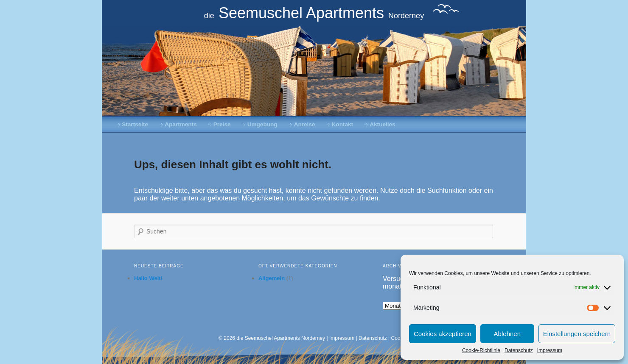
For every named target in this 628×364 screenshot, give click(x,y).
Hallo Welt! (148, 278)
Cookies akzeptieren (443, 334)
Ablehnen (507, 334)
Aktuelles (382, 124)
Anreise (305, 124)
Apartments (181, 124)
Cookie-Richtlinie (481, 350)
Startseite (135, 124)
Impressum (550, 350)
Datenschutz (519, 350)
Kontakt (343, 124)
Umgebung (262, 124)
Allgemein (272, 278)
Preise (222, 124)
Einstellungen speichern (577, 334)
